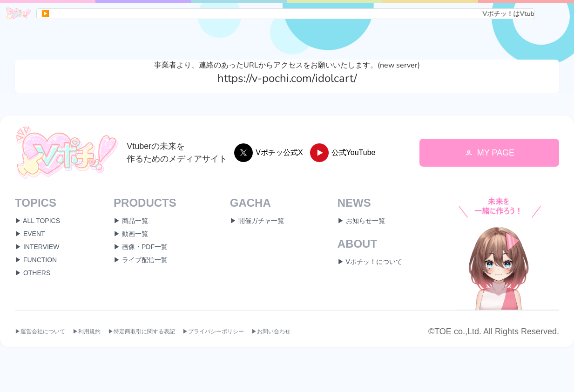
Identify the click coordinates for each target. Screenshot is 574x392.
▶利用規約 (87, 332)
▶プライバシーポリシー (213, 332)
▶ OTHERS (33, 273)
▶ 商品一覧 (131, 221)
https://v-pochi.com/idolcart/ (287, 78)
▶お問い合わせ (271, 332)
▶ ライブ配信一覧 (141, 260)
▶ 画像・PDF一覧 (141, 247)
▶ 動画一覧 (131, 234)
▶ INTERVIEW (37, 247)
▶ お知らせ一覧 (361, 221)
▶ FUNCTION (36, 260)
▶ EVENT (30, 234)
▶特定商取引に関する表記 (142, 332)
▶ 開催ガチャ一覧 (257, 221)
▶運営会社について (40, 332)
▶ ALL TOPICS (37, 221)
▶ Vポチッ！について (370, 262)
